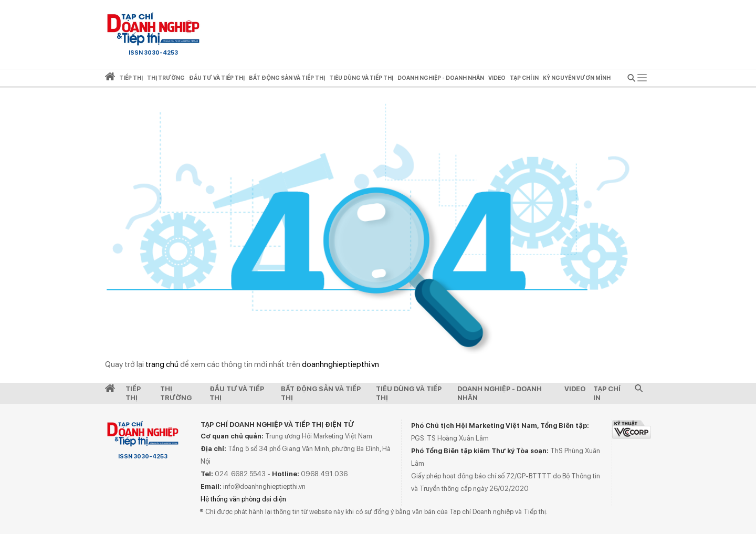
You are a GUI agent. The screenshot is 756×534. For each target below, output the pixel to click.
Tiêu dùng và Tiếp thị (409, 393)
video (497, 78)
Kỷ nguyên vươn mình (577, 78)
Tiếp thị (131, 78)
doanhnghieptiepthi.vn (340, 364)
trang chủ (162, 364)
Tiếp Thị (133, 393)
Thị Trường (176, 393)
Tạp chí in (524, 78)
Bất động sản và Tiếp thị (321, 393)
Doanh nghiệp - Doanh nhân (500, 393)
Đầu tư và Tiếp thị (237, 393)
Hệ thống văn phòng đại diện (243, 499)
